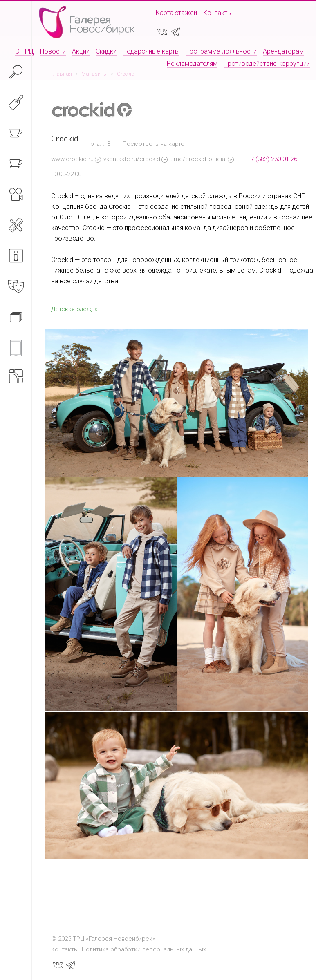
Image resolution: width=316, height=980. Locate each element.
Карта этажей (176, 13)
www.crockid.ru (72, 159)
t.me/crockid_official (198, 159)
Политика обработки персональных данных (144, 949)
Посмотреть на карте (154, 144)
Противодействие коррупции (267, 64)
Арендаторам (283, 51)
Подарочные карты (151, 51)
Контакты (217, 13)
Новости (53, 51)
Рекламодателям (192, 64)
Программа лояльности (221, 51)
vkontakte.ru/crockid (132, 159)
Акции (81, 51)
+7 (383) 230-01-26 (272, 159)
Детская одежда (74, 309)
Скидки (106, 51)
